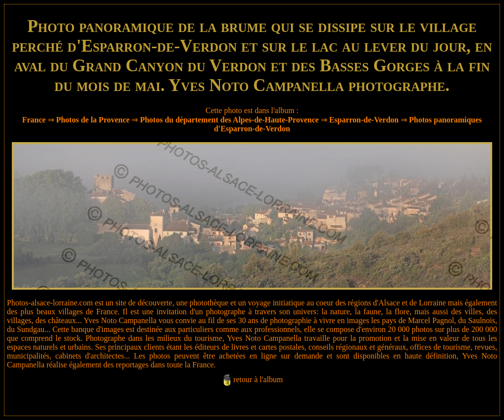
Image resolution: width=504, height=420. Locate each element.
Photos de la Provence (93, 120)
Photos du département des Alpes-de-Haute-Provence (229, 120)
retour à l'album (258, 379)
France (34, 120)
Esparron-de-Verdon (364, 120)
